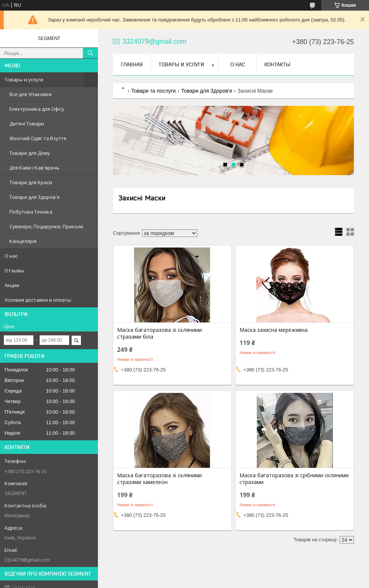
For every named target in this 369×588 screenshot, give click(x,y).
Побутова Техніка (31, 212)
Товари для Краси (31, 182)
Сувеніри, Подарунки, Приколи (46, 226)
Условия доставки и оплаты (38, 300)
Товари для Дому (30, 153)
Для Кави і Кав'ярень (34, 168)
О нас (11, 256)
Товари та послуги (153, 91)
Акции (12, 285)
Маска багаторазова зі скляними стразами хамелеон (159, 479)
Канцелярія (23, 241)
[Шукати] (90, 53)
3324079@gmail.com (27, 560)
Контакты (277, 64)
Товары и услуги (24, 79)
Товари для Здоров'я (34, 197)
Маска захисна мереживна (274, 330)
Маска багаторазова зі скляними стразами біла (159, 333)
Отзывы (14, 270)
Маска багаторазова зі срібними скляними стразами (294, 479)
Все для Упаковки (30, 94)
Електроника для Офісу (37, 109)
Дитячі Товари (27, 124)
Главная (132, 64)
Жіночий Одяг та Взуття (38, 138)
